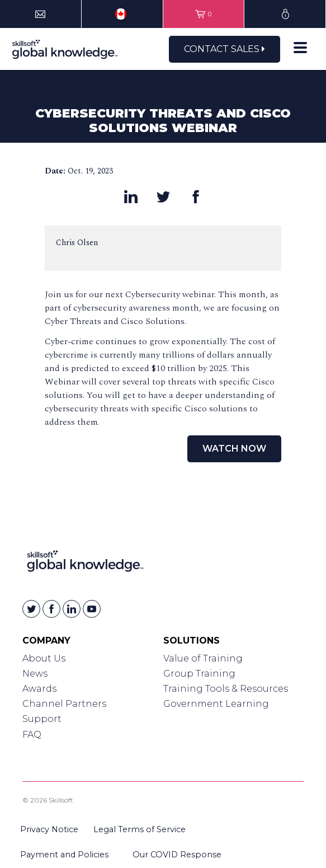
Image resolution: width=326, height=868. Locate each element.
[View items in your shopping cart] (204, 14)
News (35, 674)
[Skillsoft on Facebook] (51, 609)
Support (42, 719)
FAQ (32, 735)
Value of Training (203, 658)
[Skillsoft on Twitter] (31, 609)
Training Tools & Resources (226, 689)
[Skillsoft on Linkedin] (72, 609)
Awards (39, 689)
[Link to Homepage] (85, 563)
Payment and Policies (64, 855)
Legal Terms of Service (140, 829)
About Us (44, 658)
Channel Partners (64, 704)
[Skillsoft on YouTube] (92, 609)
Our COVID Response (177, 855)
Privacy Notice (49, 829)
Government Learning (216, 704)
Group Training (199, 674)
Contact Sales (225, 49)
